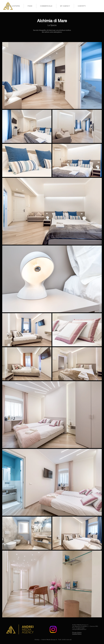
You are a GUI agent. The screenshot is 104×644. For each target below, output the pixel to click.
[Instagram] (53, 629)
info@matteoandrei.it (79, 629)
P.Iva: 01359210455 (78, 628)
